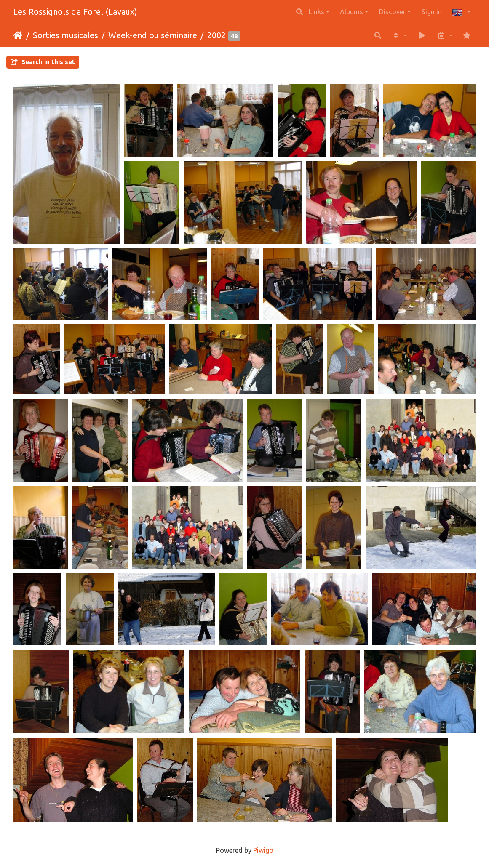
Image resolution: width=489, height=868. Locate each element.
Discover (392, 12)
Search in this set (43, 62)
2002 (216, 35)
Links (317, 12)
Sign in (432, 12)
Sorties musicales (65, 35)
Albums (351, 12)
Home (18, 35)
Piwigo (263, 850)
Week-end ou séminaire (153, 35)
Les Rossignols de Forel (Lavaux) (75, 12)
